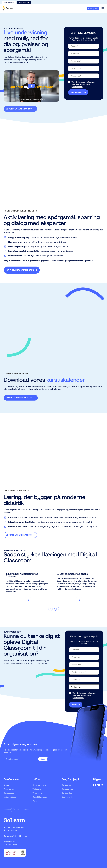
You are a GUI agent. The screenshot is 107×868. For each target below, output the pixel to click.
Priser (35, 801)
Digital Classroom (40, 797)
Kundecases (9, 793)
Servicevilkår (67, 793)
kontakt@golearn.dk (15, 827)
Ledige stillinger (10, 797)
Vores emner (38, 793)
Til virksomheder (9, 2)
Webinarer (37, 789)
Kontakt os (66, 785)
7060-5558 (12, 830)
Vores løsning (9, 789)
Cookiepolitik (67, 797)
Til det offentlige (24, 2)
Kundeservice (67, 789)
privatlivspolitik (77, 98)
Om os (6, 785)
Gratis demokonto (40, 785)
